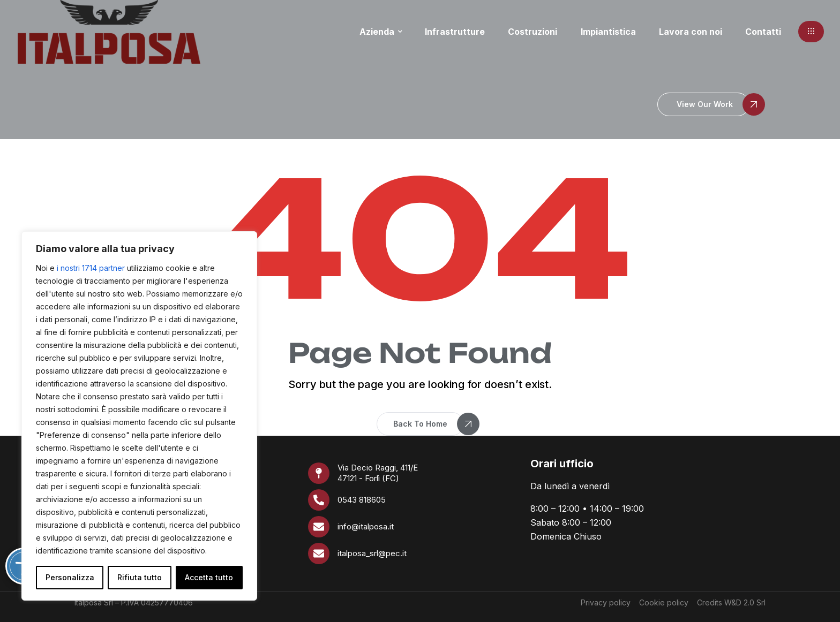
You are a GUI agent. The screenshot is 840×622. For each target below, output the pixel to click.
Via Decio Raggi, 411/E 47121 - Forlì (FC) (378, 473)
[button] (811, 32)
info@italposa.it (366, 526)
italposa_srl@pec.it (372, 553)
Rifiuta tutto (140, 577)
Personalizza (70, 577)
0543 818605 (362, 500)
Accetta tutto (209, 577)
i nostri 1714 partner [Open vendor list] (91, 268)
